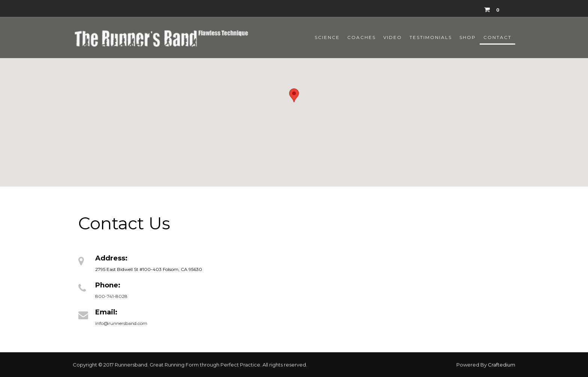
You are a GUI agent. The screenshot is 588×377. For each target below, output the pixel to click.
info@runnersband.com (121, 323)
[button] (294, 95)
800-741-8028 (111, 296)
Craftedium (502, 365)
